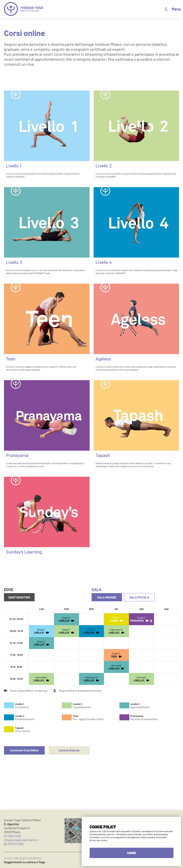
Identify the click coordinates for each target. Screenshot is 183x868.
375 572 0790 (14, 844)
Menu (176, 9)
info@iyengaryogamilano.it (21, 840)
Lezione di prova (69, 750)
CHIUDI (132, 853)
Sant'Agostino (19, 597)
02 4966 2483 (13, 836)
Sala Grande (106, 597)
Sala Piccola (138, 597)
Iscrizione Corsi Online (24, 750)
